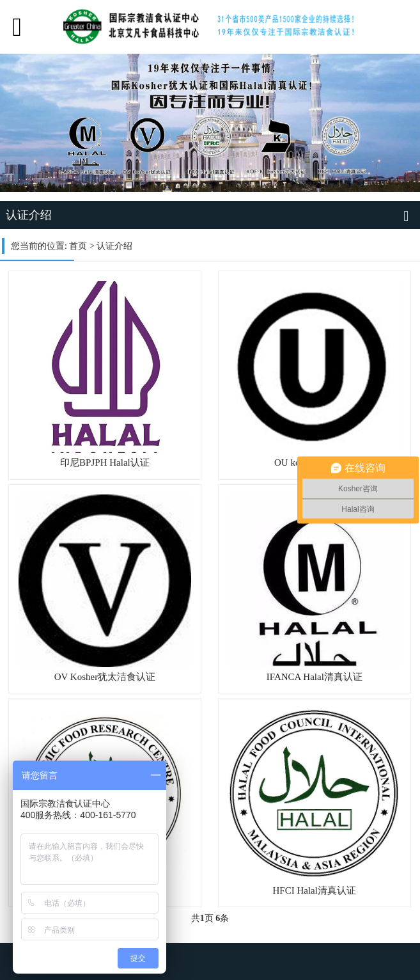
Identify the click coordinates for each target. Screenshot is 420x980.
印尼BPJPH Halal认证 (105, 462)
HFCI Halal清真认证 (315, 890)
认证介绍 (114, 246)
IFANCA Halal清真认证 (315, 677)
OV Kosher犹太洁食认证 (105, 677)
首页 (78, 246)
